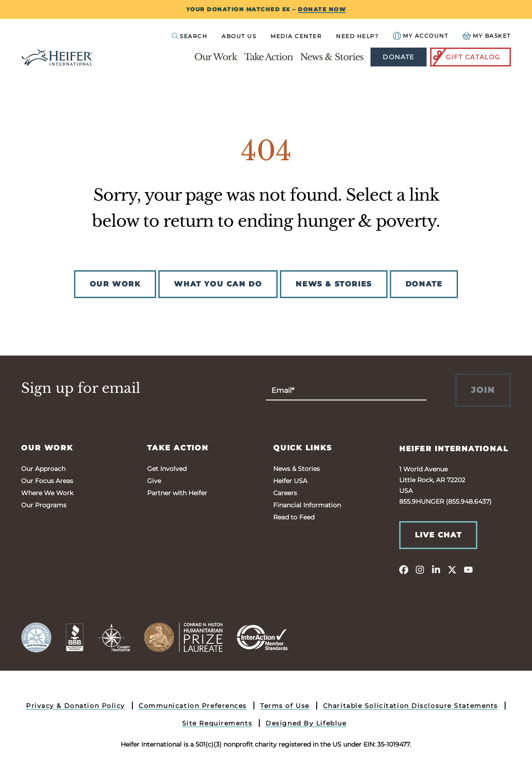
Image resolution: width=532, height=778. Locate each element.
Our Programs (44, 505)
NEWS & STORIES (334, 284)
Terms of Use (285, 706)
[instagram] (420, 569)
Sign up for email (81, 388)
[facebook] (404, 569)
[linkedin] (436, 569)
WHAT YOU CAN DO (218, 284)
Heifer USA (290, 481)
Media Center (296, 36)
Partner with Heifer (177, 493)
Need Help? (357, 36)
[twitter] (452, 569)
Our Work (216, 57)
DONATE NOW (322, 9)
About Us (239, 36)
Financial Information (307, 505)
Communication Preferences (193, 706)
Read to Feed (294, 517)
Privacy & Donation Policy (76, 706)
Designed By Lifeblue (306, 723)
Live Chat (438, 535)
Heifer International (454, 449)
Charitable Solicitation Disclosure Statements (410, 706)
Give (154, 481)
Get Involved (167, 469)
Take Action (268, 57)
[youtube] (468, 569)
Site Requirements (217, 723)
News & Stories (332, 57)
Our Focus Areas (47, 481)
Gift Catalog (466, 57)
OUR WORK (115, 284)
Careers (285, 493)
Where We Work (47, 493)
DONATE (424, 284)
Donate (398, 57)
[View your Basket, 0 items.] (487, 36)
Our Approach (43, 469)
